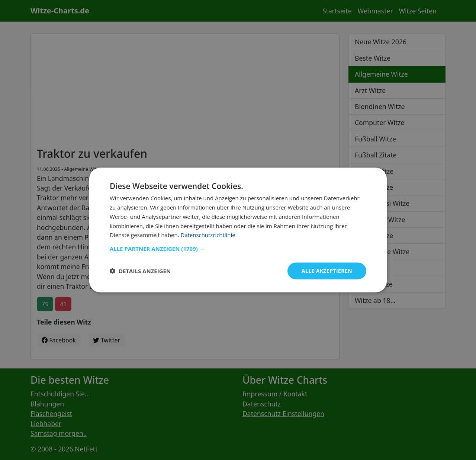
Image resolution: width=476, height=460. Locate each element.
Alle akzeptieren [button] (327, 271)
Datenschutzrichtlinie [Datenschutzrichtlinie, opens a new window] (208, 235)
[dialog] (238, 230)
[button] (238, 249)
